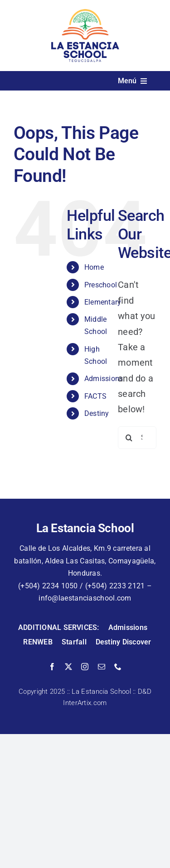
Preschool (101, 285)
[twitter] (68, 667)
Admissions (104, 379)
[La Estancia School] (85, 14)
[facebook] (52, 667)
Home (94, 267)
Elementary (103, 302)
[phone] (118, 667)
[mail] (102, 667)
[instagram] (85, 667)
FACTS (96, 396)
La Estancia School (101, 692)
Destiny (97, 413)
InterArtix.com (85, 703)
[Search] (129, 438)
